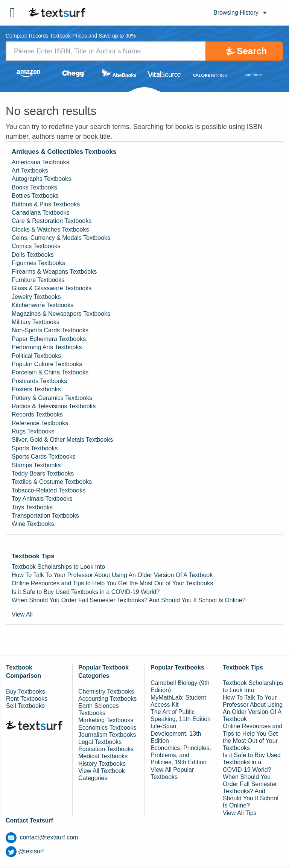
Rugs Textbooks (33, 431)
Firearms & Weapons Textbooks (54, 272)
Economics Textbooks (107, 728)
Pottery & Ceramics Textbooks (52, 398)
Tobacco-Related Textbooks (49, 490)
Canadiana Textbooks (41, 213)
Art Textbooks (30, 170)
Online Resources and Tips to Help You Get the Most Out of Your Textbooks (112, 583)
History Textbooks (102, 764)
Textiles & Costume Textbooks (52, 482)
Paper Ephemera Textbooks (49, 339)
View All (22, 614)
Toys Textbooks (32, 507)
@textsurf (25, 851)
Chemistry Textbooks (106, 692)
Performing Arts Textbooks (47, 347)
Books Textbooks (34, 187)
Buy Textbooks (26, 692)
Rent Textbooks (27, 699)
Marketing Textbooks (106, 720)
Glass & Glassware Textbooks (52, 288)
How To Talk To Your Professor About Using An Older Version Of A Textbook (112, 575)
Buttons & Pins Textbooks (46, 204)
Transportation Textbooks (45, 516)
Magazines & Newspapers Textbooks (61, 314)
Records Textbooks (37, 414)
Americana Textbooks (40, 162)
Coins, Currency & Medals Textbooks (61, 238)
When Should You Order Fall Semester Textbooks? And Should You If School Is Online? (129, 600)
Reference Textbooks (40, 423)
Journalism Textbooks (107, 735)
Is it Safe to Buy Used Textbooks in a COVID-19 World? (86, 592)
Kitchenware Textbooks (43, 305)
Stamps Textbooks (36, 465)
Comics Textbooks (36, 246)
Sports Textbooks (35, 448)
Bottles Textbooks (35, 196)
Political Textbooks (36, 356)
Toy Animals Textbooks (42, 499)
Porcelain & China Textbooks (50, 372)
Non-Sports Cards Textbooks (50, 330)
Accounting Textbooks (107, 699)
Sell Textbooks (25, 706)
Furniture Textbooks (38, 280)
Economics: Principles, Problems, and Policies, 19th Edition (181, 755)
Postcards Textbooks (39, 381)
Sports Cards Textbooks (44, 457)
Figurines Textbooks (38, 263)
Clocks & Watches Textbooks (50, 229)
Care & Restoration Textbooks (52, 221)
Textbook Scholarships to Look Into (58, 567)
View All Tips (240, 813)
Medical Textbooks (103, 756)
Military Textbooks (36, 322)
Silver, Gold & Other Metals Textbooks (62, 440)
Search (252, 51)
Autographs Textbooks (41, 179)
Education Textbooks (106, 749)
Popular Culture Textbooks (47, 364)
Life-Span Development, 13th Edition (176, 733)
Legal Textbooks (100, 742)
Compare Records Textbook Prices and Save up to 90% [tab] (71, 36)
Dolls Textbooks (33, 255)
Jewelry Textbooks (36, 297)
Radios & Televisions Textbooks (54, 406)
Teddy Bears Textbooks (43, 473)
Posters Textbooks (36, 389)
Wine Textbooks (33, 524)
